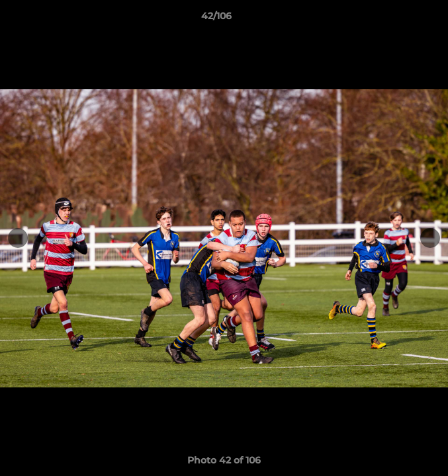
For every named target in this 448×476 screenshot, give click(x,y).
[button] (400, 19)
